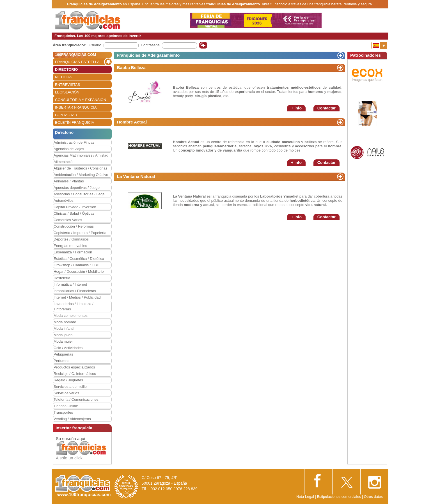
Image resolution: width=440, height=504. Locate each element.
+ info (296, 108)
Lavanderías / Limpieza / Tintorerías (74, 306)
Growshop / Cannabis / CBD (76, 265)
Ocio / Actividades (68, 348)
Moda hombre (65, 322)
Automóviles (64, 201)
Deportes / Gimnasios (71, 239)
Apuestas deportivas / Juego (77, 188)
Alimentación (64, 162)
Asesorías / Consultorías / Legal (79, 194)
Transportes (63, 412)
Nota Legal (305, 497)
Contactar (326, 108)
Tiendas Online (66, 406)
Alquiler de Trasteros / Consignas (80, 168)
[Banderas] (379, 45)
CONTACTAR (66, 115)
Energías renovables (70, 246)
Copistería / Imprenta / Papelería (80, 233)
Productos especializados (74, 367)
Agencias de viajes (69, 149)
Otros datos (373, 497)
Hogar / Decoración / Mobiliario (79, 272)
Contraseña (150, 45)
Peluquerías (63, 354)
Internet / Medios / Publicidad (77, 297)
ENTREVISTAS (67, 85)
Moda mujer (63, 341)
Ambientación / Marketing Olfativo (81, 175)
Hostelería (62, 278)
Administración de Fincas (74, 142)
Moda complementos (71, 316)
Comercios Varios (68, 220)
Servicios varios (66, 393)
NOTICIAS (64, 77)
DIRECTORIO (66, 69)
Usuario (95, 45)
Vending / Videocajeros (72, 419)
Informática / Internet (70, 284)
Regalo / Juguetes (68, 380)
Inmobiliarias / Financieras (75, 291)
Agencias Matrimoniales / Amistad (81, 155)
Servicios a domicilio (70, 387)
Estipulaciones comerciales (339, 497)
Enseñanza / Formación (73, 252)
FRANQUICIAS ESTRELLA (77, 62)
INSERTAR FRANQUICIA (76, 107)
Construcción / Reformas (74, 226)
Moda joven (63, 335)
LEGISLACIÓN (67, 92)
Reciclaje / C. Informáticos (75, 374)
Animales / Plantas (69, 181)
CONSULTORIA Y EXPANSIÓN (81, 100)
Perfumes (61, 361)
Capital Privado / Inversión (75, 207)
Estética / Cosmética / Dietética (79, 259)
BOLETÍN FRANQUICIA (75, 122)
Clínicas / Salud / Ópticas (74, 213)
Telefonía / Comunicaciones (76, 399)
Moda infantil (64, 328)
